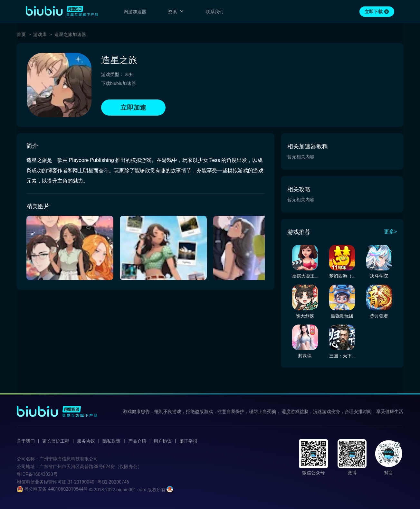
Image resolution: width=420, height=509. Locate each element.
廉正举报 (188, 441)
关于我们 (26, 441)
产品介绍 (137, 441)
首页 (21, 34)
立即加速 (133, 108)
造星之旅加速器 (70, 34)
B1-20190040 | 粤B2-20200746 (98, 482)
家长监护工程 (56, 441)
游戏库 (40, 34)
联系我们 (215, 12)
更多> (390, 232)
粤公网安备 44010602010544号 (52, 489)
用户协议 (163, 441)
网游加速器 (135, 12)
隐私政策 (111, 441)
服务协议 (86, 441)
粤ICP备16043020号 (37, 474)
